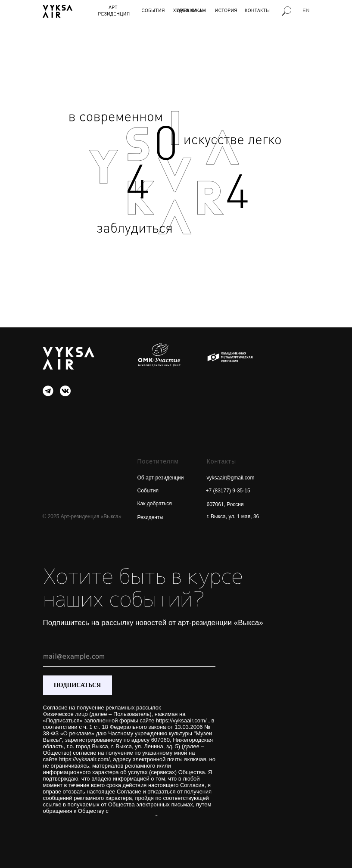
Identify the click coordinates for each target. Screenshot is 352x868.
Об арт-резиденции (161, 478)
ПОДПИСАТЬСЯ (77, 685)
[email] (129, 656)
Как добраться (155, 504)
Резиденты (151, 517)
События (148, 491)
